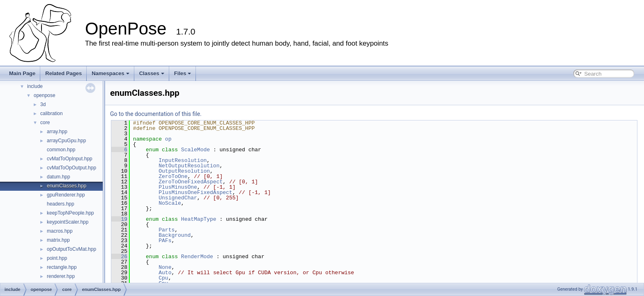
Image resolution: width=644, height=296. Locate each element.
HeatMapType (199, 219)
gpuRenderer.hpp (66, 195)
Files (183, 73)
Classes (152, 73)
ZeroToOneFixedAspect (191, 182)
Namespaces (110, 73)
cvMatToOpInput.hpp (70, 159)
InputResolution (183, 160)
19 (119, 219)
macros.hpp (60, 231)
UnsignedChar (178, 198)
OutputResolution (184, 171)
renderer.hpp (61, 276)
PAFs (165, 240)
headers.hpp (61, 204)
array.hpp (57, 132)
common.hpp (61, 150)
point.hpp (57, 258)
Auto (165, 273)
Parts (167, 230)
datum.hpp (59, 177)
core (45, 123)
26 (119, 257)
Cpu (163, 278)
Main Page (22, 73)
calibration (52, 113)
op (168, 139)
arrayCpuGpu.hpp (66, 141)
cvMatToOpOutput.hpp (71, 168)
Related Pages (63, 73)
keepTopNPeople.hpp (70, 213)
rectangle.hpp (62, 267)
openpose (45, 95)
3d (43, 104)
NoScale (170, 203)
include (35, 86)
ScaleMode (195, 150)
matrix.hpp (58, 240)
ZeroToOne (173, 176)
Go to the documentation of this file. (156, 114)
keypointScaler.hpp (68, 222)
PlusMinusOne (178, 187)
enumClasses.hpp (67, 186)
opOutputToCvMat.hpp (71, 249)
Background (175, 235)
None (165, 267)
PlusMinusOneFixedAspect (195, 192)
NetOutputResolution (189, 166)
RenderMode (197, 257)
